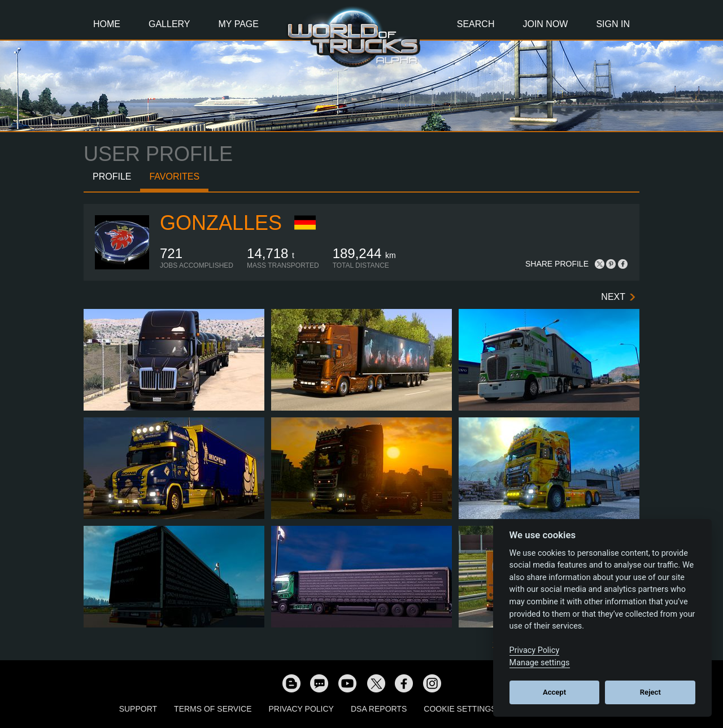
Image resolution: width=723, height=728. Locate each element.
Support (138, 709)
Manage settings (540, 663)
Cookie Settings (460, 709)
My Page (239, 24)
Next (613, 297)
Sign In (613, 24)
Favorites (174, 176)
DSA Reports (379, 709)
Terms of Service (213, 709)
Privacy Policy (301, 709)
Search (476, 24)
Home (107, 24)
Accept (554, 692)
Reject (650, 692)
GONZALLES (221, 223)
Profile (112, 176)
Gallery (169, 24)
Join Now (545, 24)
